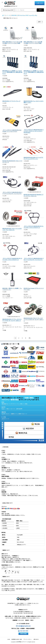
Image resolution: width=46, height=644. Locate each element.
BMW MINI (14, 15)
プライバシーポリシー (28, 639)
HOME (9, 639)
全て (3, 15)
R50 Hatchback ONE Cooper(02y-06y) (27, 15)
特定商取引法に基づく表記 (17, 639)
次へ (30, 338)
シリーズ (8, 15)
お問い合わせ (40, 3)
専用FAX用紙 (23, 634)
